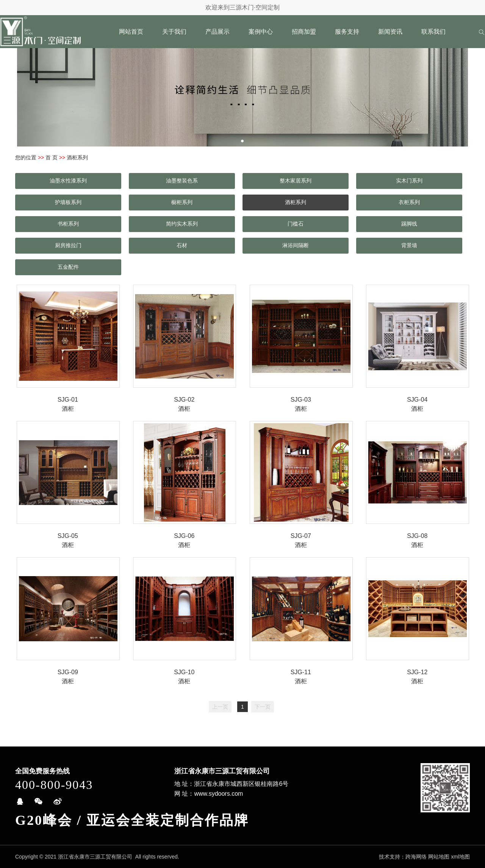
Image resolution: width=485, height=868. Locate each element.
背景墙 (409, 245)
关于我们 (174, 32)
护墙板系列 (68, 202)
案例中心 (261, 32)
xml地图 (460, 857)
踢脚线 (409, 224)
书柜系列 (68, 224)
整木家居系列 (296, 181)
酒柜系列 (296, 202)
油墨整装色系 (182, 181)
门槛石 (296, 224)
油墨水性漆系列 (68, 181)
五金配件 (68, 267)
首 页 (52, 157)
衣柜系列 (409, 202)
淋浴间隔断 (296, 245)
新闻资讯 (390, 32)
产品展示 (217, 32)
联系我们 (433, 32)
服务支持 (347, 32)
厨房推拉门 (68, 245)
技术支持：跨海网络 (403, 857)
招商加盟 (304, 32)
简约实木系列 (182, 224)
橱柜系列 (182, 202)
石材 (182, 245)
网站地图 (439, 857)
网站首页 (131, 32)
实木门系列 (409, 181)
